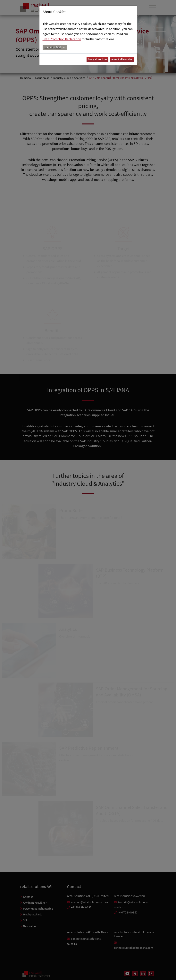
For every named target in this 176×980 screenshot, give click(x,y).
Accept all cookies (122, 59)
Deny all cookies (97, 59)
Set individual (52, 47)
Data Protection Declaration (62, 39)
